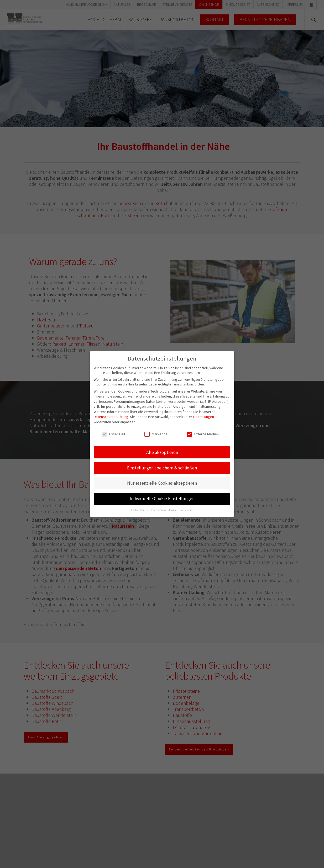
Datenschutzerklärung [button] (164, 510)
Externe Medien (203, 433)
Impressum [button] (186, 510)
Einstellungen (203, 416)
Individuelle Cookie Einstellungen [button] (162, 498)
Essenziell (113, 433)
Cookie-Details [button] (140, 510)
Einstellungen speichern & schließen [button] (162, 467)
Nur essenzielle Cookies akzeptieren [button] (162, 483)
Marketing (156, 433)
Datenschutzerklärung (111, 416)
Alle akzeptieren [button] (162, 452)
